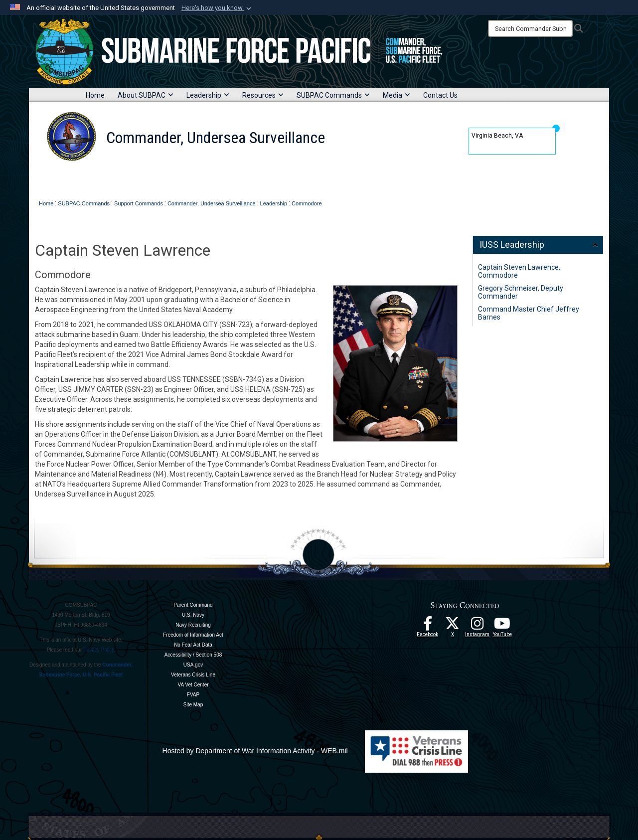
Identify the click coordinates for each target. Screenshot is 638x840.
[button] (217, 8)
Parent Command (193, 605)
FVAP (193, 695)
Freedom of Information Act (193, 635)
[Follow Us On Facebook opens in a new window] (428, 626)
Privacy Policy (99, 650)
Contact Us (440, 95)
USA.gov (193, 665)
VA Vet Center (193, 685)
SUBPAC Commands (333, 95)
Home (95, 95)
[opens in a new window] (478, 626)
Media (397, 95)
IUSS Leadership (512, 245)
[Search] (530, 28)
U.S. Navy (193, 615)
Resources (263, 95)
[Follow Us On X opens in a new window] (453, 626)
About (149, 181)
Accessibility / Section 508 (193, 655)
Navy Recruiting (193, 625)
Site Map (193, 705)
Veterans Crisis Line (193, 675)
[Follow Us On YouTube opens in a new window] (502, 626)
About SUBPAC (146, 95)
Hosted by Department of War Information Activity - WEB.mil (255, 751)
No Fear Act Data (193, 645)
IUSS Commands (250, 181)
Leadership (208, 95)
